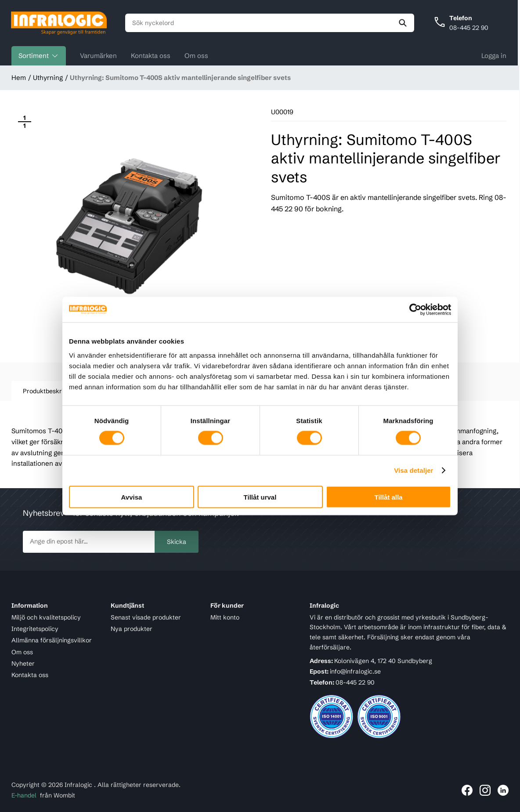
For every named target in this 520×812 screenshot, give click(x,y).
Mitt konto (225, 617)
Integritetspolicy (35, 629)
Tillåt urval (260, 497)
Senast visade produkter (146, 617)
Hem (19, 78)
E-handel (24, 796)
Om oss (196, 56)
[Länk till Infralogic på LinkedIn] (503, 790)
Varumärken (98, 56)
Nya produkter (132, 629)
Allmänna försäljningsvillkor (52, 640)
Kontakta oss (151, 56)
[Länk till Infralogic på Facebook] (467, 790)
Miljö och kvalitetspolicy (46, 617)
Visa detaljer (413, 470)
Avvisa (132, 497)
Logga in (494, 56)
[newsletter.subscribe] (89, 542)
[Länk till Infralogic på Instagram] (485, 790)
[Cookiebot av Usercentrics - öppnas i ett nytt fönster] (413, 310)
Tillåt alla (389, 497)
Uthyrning (48, 78)
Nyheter (23, 663)
